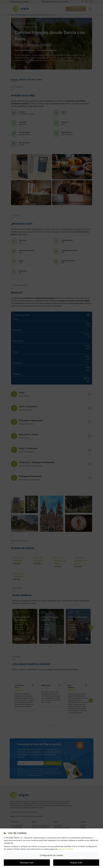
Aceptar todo (76, 863)
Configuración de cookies (51, 855)
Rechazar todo (27, 863)
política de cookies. (66, 849)
